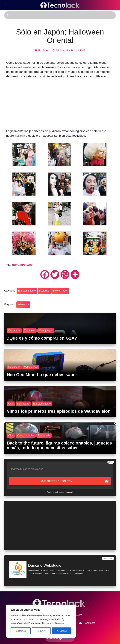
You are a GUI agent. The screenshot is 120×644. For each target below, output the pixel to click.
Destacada (14, 331)
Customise (21, 631)
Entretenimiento (27, 291)
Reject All (41, 631)
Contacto (87, 623)
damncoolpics (22, 265)
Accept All (62, 631)
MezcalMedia (66, 638)
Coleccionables (26, 435)
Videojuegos (46, 331)
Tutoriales (30, 331)
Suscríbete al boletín (75, 481)
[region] (41, 621)
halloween (23, 305)
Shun (46, 51)
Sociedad (44, 291)
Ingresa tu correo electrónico (27, 469)
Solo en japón (60, 291)
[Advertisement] (60, 104)
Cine (11, 404)
